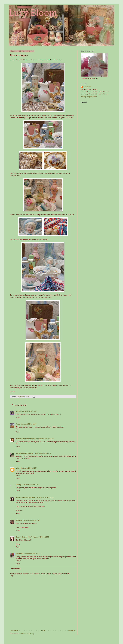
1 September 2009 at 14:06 (30, 485)
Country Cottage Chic (23, 537)
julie (17, 468)
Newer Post (14, 630)
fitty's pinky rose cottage (24, 453)
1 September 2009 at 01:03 (45, 439)
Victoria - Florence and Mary (26, 498)
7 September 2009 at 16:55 (40, 537)
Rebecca (19, 520)
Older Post (72, 630)
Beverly (18, 485)
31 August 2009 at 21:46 (28, 411)
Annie (18, 424)
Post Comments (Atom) (26, 634)
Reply (18, 417)
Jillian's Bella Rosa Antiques (26, 439)
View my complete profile (89, 97)
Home (43, 630)
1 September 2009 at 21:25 (45, 498)
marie (18, 411)
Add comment (16, 569)
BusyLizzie (20, 554)
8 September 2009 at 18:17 (33, 554)
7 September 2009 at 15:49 (31, 520)
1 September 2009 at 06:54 (28, 468)
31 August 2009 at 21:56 (28, 424)
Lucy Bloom (33, 13)
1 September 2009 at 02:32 (42, 453)
